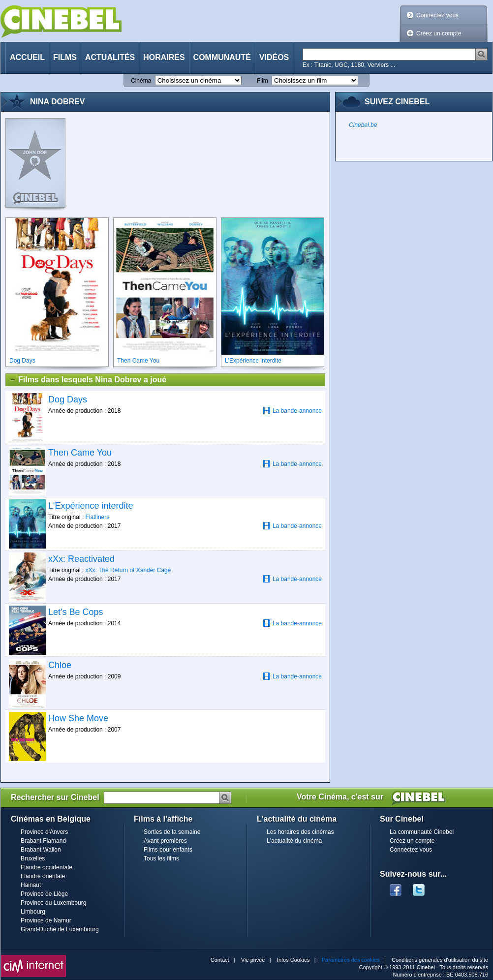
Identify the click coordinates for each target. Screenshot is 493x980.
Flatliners (98, 517)
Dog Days (68, 399)
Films (65, 57)
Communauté (222, 57)
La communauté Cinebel (422, 832)
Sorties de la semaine (172, 832)
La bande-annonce (292, 411)
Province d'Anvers (44, 832)
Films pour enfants (168, 850)
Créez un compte (439, 33)
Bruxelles (33, 858)
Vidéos (274, 57)
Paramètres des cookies (351, 960)
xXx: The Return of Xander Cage (128, 570)
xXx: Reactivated (81, 559)
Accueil (27, 57)
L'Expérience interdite (91, 506)
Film (262, 81)
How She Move (78, 718)
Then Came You (80, 453)
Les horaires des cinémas (300, 832)
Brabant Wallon (41, 850)
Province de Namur (46, 920)
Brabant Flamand (43, 841)
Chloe (60, 665)
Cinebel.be (363, 125)
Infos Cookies (293, 960)
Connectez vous (437, 15)
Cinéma (141, 81)
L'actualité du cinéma (294, 841)
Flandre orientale (43, 876)
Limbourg (33, 912)
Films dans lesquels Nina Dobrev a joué (88, 380)
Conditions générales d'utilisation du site (440, 960)
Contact (220, 960)
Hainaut (31, 885)
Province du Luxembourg (53, 903)
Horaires (164, 57)
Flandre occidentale (46, 867)
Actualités (110, 57)
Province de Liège (44, 894)
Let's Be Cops (76, 612)
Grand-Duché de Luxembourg (60, 929)
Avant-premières (165, 841)
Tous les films (161, 858)
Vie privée (253, 960)
